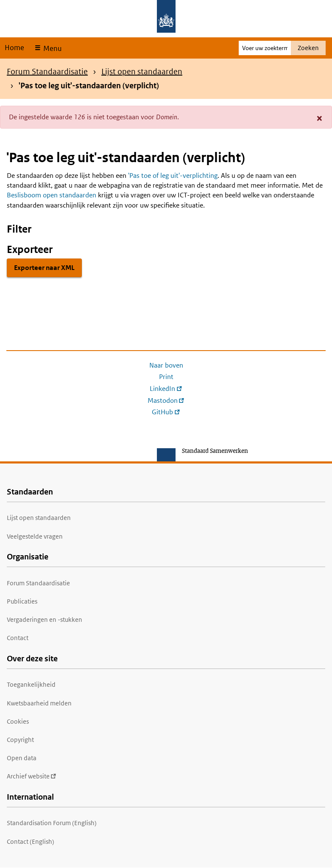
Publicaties (22, 601)
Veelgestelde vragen (35, 536)
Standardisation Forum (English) (52, 823)
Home (14, 48)
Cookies (18, 721)
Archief (32, 776)
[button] (319, 118)
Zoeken (308, 48)
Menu (52, 48)
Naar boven (166, 365)
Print (166, 377)
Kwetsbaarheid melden (39, 703)
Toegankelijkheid (31, 684)
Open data (22, 758)
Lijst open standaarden (142, 72)
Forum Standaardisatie (47, 72)
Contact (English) (31, 841)
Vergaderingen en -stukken (45, 619)
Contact (18, 638)
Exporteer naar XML (44, 268)
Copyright (20, 740)
